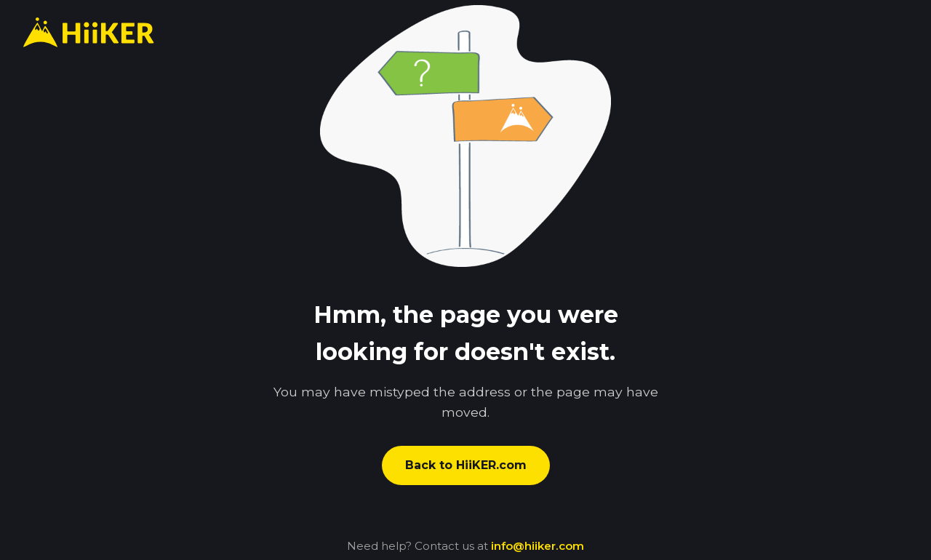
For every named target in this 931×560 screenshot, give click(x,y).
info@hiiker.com (538, 546)
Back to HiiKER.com (466, 465)
